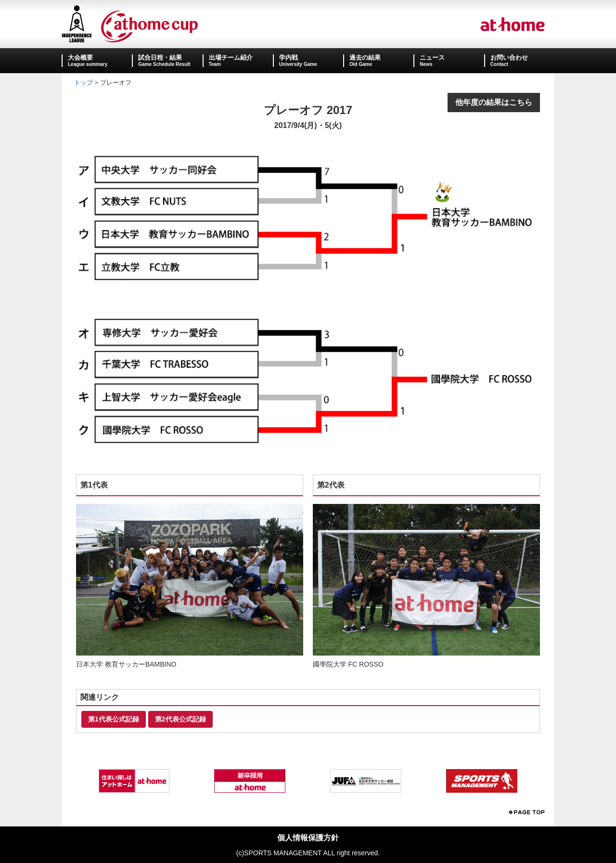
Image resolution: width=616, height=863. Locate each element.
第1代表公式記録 (114, 719)
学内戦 (289, 58)
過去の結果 (365, 58)
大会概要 (80, 58)
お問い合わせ (509, 58)
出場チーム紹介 (231, 58)
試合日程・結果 (160, 58)
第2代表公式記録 (180, 719)
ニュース (432, 58)
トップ (83, 83)
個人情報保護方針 (308, 838)
